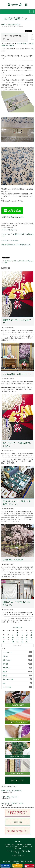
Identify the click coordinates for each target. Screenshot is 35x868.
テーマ (3, 649)
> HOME (17, 842)
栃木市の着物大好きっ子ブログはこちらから (16, 245)
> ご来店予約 (16, 846)
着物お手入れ (7, 668)
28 (13, 642)
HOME (3, 25)
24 (27, 639)
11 (31, 635)
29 (18, 642)
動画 (4, 683)
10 (27, 635)
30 (22, 642)
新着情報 (6, 664)
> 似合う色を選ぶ (25, 851)
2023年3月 (17, 628)
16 (22, 637)
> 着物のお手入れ (27, 846)
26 (4, 642)
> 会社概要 (19, 844)
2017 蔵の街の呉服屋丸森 (18, 861)
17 (27, 637)
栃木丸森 (18, 261)
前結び (5, 675)
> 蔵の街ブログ (18, 848)
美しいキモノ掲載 (8, 679)
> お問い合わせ (17, 856)
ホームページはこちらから (9, 230)
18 (31, 637)
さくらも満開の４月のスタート (17, 374)
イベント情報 (10, 45)
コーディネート (7, 652)
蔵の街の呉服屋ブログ (14, 25)
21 (13, 639)
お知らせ (20, 44)
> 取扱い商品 (27, 844)
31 (27, 642)
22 (18, 639)
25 (31, 639)
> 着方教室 (8, 846)
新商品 (5, 672)
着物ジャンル (27, 44)
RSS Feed (17, 645)
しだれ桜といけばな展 (13, 559)
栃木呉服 (12, 261)
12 (4, 637)
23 (22, 639)
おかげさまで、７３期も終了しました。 (13, 803)
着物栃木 (23, 261)
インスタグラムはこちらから (10, 240)
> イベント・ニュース (12, 851)
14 (13, 637)
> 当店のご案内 (10, 844)
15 (18, 637)
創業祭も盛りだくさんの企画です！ (12, 791)
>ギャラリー (18, 853)
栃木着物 (7, 261)
